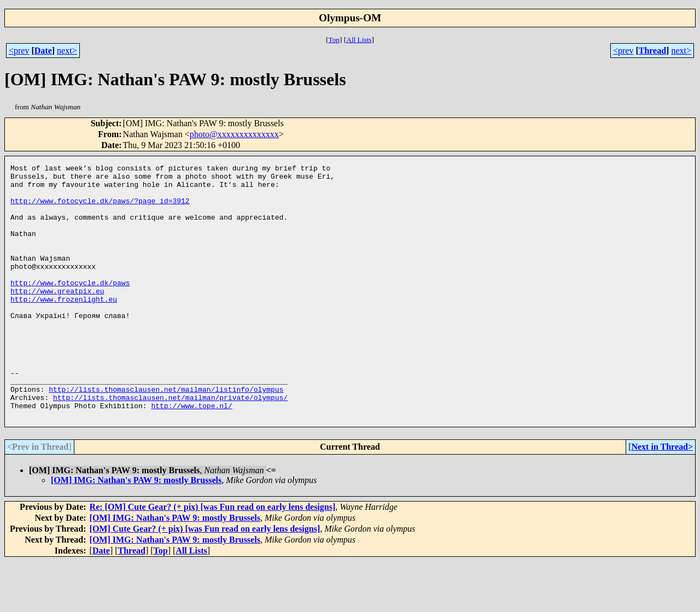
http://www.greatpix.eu (57, 317)
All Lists (359, 40)
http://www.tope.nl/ (191, 455)
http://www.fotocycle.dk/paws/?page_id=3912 (100, 209)
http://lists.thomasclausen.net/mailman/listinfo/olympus (166, 435)
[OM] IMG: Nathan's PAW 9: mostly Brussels (136, 531)
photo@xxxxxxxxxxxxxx (234, 134)
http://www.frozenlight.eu (64, 327)
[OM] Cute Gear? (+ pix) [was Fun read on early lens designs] (205, 579)
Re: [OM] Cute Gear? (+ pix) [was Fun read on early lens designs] (213, 558)
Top (334, 40)
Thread (652, 51)
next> (67, 51)
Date (43, 51)
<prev (19, 51)
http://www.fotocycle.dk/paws (70, 307)
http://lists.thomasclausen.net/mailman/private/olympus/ (170, 445)
